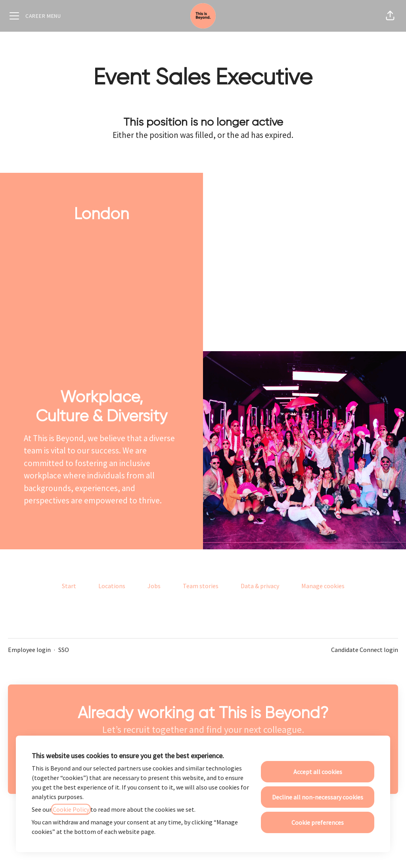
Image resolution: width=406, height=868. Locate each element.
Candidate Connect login (365, 650)
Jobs (154, 586)
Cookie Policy (71, 809)
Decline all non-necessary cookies (318, 797)
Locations (112, 586)
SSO (64, 650)
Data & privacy (260, 586)
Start (69, 586)
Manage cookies (323, 586)
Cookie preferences (318, 822)
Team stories (201, 586)
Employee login (29, 650)
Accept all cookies (318, 772)
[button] (390, 16)
